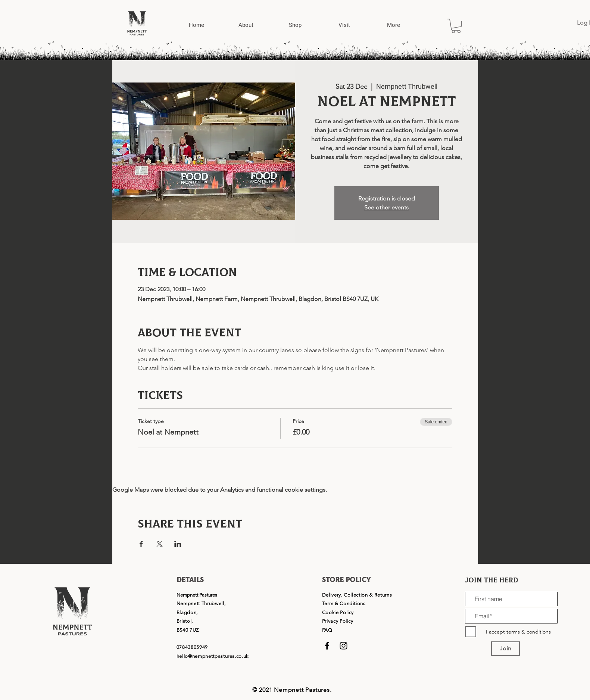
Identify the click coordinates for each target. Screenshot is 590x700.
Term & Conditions (344, 603)
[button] (246, 25)
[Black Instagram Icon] (344, 646)
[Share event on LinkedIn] (178, 544)
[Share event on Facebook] (141, 544)
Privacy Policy (338, 621)
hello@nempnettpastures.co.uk (213, 656)
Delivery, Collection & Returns (357, 595)
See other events (386, 207)
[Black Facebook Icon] (327, 646)
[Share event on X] (160, 544)
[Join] (505, 649)
